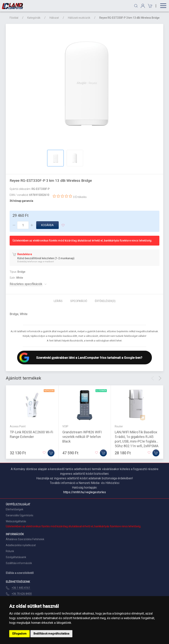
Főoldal (14, 18)
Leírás (58, 301)
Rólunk (10, 551)
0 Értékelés (80, 197)
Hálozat (54, 18)
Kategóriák (34, 18)
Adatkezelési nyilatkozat (21, 545)
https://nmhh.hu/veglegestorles (85, 492)
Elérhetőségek (15, 509)
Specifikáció (79, 301)
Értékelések (105, 301)
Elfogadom (19, 634)
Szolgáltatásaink (16, 557)
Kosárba (47, 225)
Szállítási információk (19, 563)
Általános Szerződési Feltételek (25, 539)
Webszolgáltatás (16, 521)
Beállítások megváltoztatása (51, 634)
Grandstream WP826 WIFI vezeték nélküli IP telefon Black (82, 437)
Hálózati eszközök (79, 18)
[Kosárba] (51, 453)
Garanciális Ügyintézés (20, 515)
